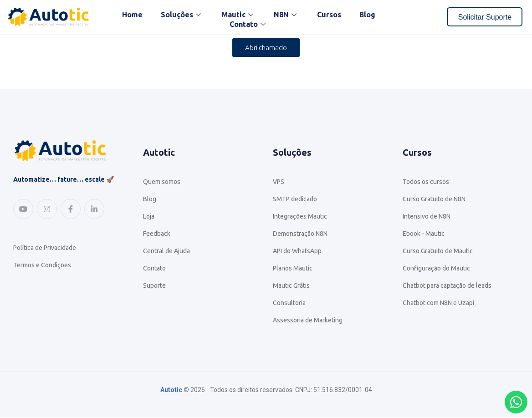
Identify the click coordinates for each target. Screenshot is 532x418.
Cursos (329, 15)
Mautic (238, 15)
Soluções (182, 15)
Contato (249, 24)
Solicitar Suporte (485, 17)
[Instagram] (47, 209)
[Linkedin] (94, 209)
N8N (286, 15)
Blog (367, 15)
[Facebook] (71, 209)
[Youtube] (23, 209)
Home (132, 15)
